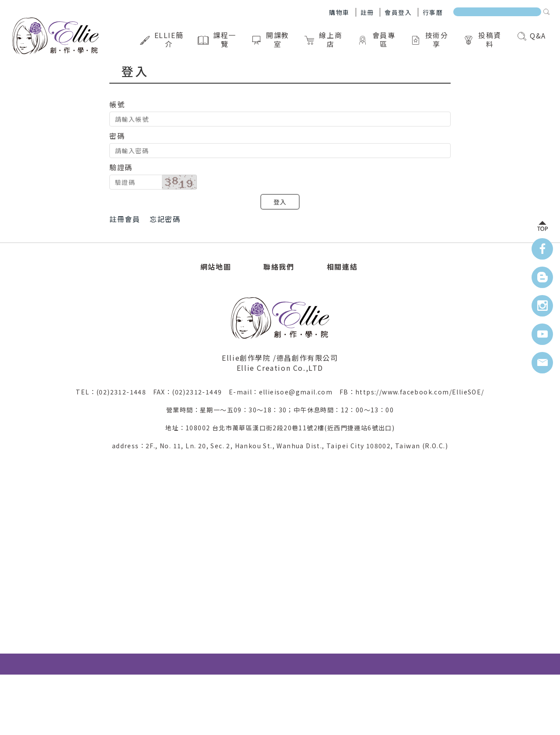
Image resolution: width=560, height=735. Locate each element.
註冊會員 (125, 219)
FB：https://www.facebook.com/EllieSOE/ (412, 392)
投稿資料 (483, 39)
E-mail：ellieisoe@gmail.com (284, 392)
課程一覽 (218, 39)
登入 (280, 202)
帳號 (117, 104)
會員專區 (377, 39)
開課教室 (271, 39)
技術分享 (430, 39)
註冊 (367, 12)
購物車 (339, 12)
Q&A (532, 35)
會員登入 (398, 12)
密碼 (117, 136)
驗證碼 (121, 167)
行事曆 (433, 12)
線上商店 (324, 39)
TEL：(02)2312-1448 (114, 392)
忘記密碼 (165, 219)
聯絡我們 (279, 267)
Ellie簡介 (162, 39)
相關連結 (342, 267)
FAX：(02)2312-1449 (191, 392)
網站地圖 (216, 267)
